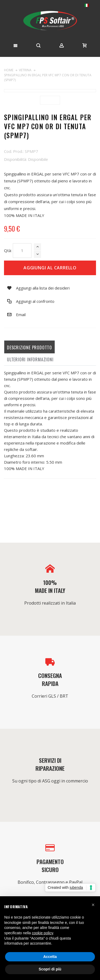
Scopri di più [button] (50, 969)
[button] (93, 905)
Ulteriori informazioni (30, 359)
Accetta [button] (50, 957)
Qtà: (8, 250)
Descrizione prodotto (29, 347)
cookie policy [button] (43, 933)
